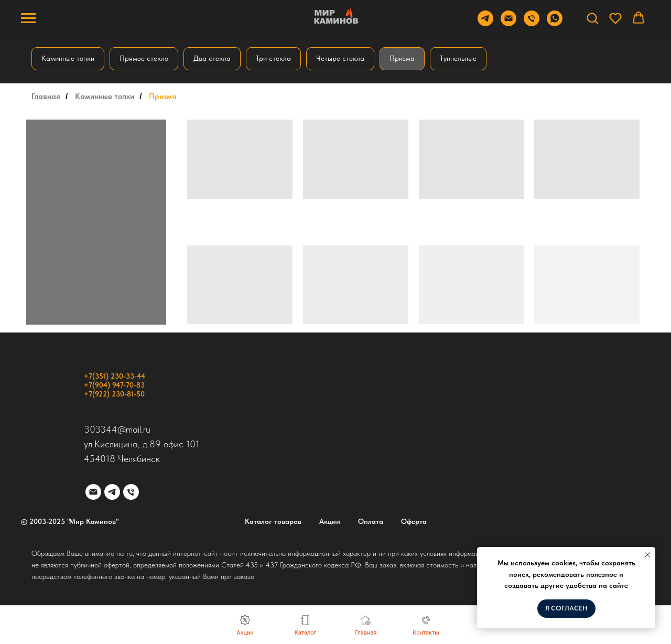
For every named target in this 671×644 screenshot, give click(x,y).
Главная (46, 96)
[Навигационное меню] (28, 18)
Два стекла (212, 58)
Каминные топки (68, 58)
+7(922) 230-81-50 (114, 394)
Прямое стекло (144, 58)
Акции (330, 521)
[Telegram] (485, 23)
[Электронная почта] (93, 492)
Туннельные (458, 58)
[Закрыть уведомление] (647, 555)
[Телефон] (532, 23)
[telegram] (112, 492)
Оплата (371, 521)
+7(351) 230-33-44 (115, 376)
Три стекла (273, 58)
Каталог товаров (273, 521)
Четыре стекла (340, 58)
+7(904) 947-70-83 (114, 385)
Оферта (414, 521)
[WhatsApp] (555, 23)
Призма (402, 58)
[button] (592, 18)
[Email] (508, 23)
